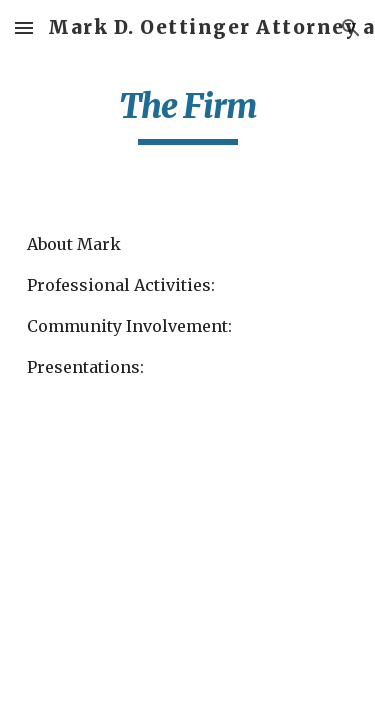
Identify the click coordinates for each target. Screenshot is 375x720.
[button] (24, 27)
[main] (188, 115)
